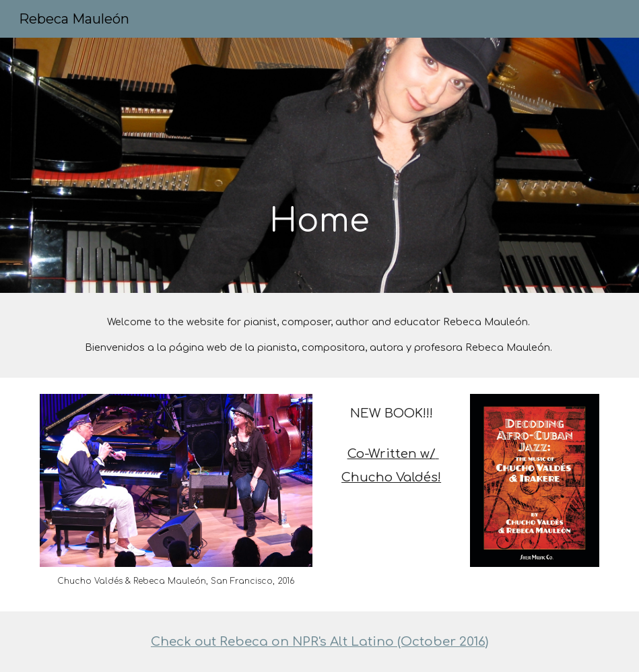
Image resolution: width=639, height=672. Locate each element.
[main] (319, 165)
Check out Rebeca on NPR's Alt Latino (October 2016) (319, 642)
